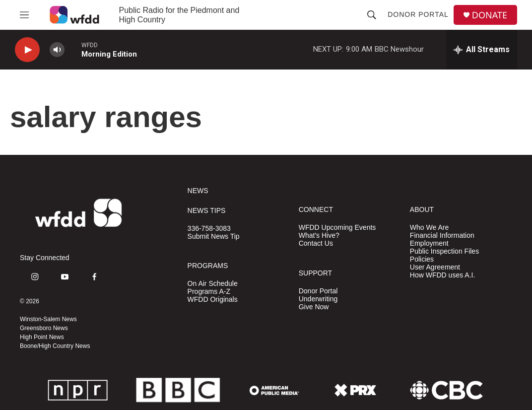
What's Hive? (319, 236)
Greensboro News (44, 328)
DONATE (490, 15)
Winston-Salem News (48, 319)
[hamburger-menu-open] (24, 15)
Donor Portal (418, 14)
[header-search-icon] (372, 15)
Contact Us (316, 243)
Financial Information (442, 236)
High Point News (42, 337)
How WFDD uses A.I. (442, 275)
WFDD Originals (213, 300)
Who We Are (429, 228)
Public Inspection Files (444, 251)
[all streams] (482, 50)
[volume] (57, 50)
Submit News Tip (214, 237)
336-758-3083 (209, 229)
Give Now (314, 307)
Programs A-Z (209, 292)
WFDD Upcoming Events (337, 228)
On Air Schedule (213, 284)
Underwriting (318, 299)
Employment (429, 243)
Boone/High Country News (55, 346)
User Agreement (435, 267)
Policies (422, 259)
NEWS (198, 191)
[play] (27, 50)
